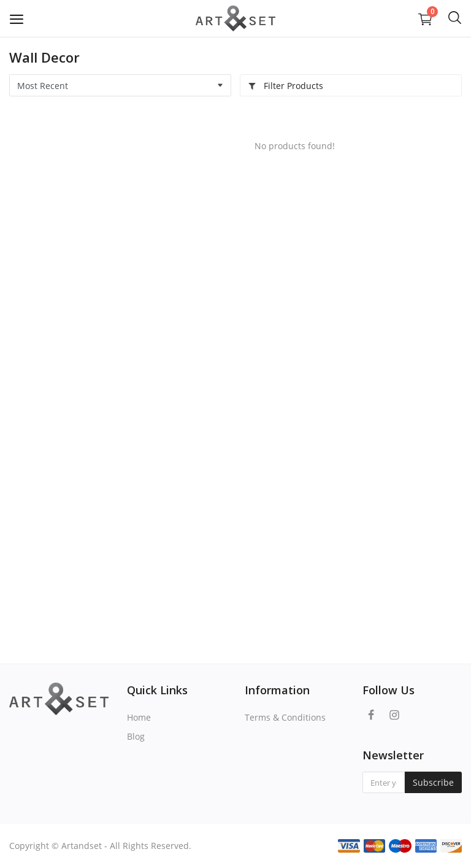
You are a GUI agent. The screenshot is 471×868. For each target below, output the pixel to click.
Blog (136, 736)
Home (139, 717)
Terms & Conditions (285, 717)
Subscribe (433, 782)
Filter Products (285, 86)
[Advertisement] (86, 192)
